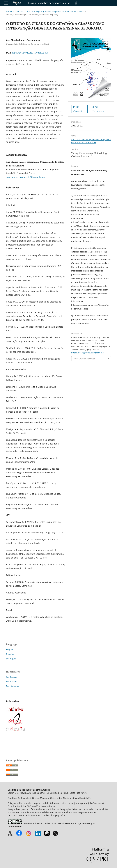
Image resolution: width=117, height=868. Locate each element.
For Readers (12, 677)
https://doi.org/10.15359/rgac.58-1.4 (30, 53)
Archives (19, 12)
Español (10, 654)
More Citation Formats (84, 359)
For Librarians (12, 686)
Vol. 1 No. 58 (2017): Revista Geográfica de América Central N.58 (55, 12)
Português (11, 659)
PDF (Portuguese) (98, 109)
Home (9, 12)
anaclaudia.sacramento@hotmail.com (25, 177)
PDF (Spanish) (78, 109)
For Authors (12, 681)
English (10, 649)
